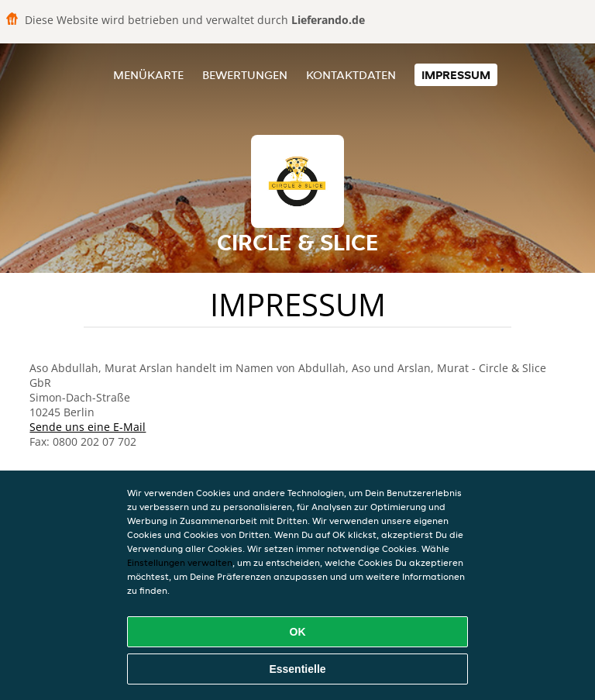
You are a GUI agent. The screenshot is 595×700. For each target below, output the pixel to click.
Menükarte (148, 75)
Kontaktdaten (351, 75)
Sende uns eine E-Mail (88, 427)
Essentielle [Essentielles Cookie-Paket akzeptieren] (297, 669)
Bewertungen (245, 75)
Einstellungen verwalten (180, 562)
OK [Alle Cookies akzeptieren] (298, 632)
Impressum (456, 75)
